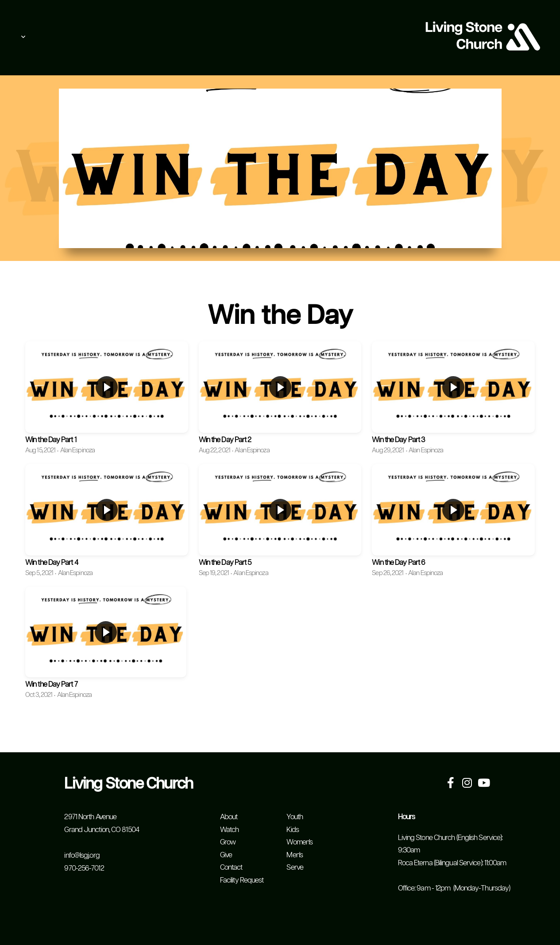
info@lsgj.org (82, 856)
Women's (299, 842)
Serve (295, 868)
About (229, 817)
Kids (292, 830)
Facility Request (242, 881)
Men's (295, 855)
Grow (228, 842)
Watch (230, 830)
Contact (231, 868)
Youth (295, 817)
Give (226, 855)
